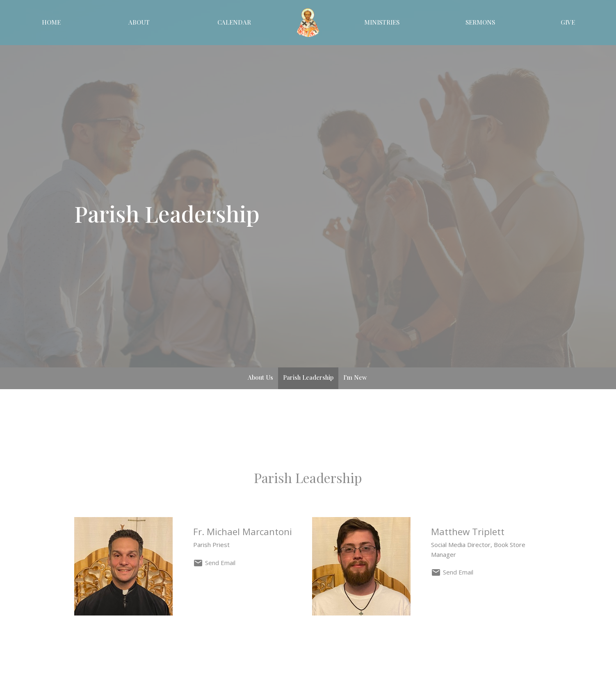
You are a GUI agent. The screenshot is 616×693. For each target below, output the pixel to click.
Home (51, 22)
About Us (260, 377)
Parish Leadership (308, 377)
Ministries (382, 22)
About (139, 22)
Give (568, 22)
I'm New (355, 377)
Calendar (234, 22)
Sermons (480, 22)
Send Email (220, 563)
